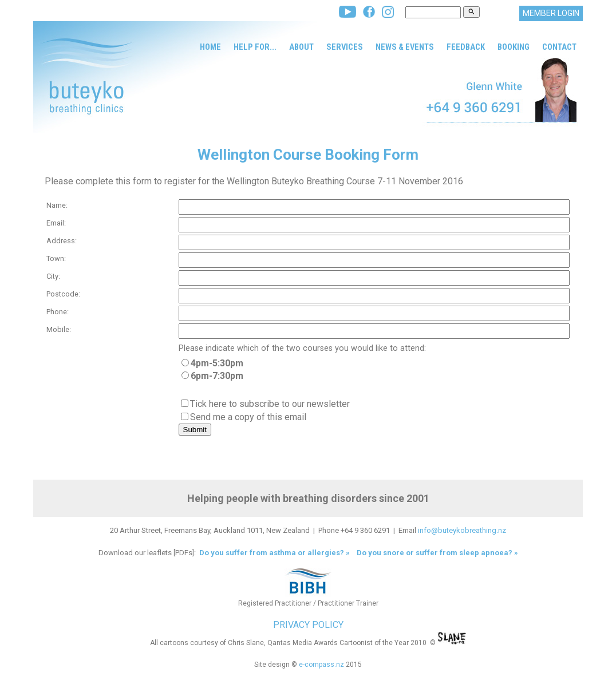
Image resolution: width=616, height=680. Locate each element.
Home (210, 47)
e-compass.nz (321, 665)
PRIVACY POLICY (308, 625)
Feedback (466, 47)
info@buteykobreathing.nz (462, 530)
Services (345, 47)
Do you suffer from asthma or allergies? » (274, 553)
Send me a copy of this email (248, 417)
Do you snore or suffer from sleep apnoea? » (437, 553)
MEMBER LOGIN (551, 13)
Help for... (255, 47)
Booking (514, 47)
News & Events (405, 47)
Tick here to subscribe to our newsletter (270, 404)
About (301, 47)
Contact (559, 47)
